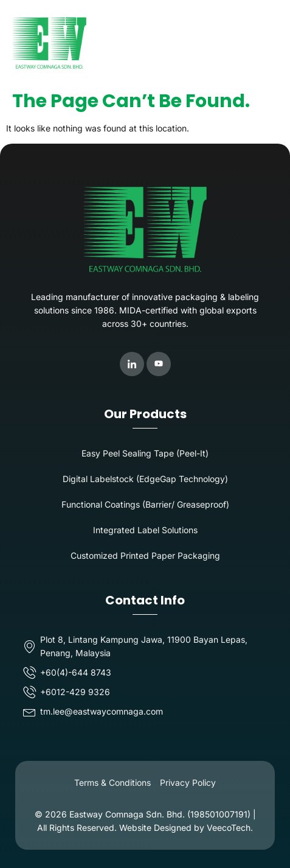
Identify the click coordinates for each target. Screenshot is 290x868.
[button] (268, 43)
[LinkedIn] (132, 364)
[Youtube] (159, 364)
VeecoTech (229, 828)
